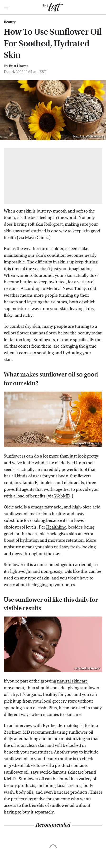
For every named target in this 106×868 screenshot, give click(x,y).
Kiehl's (10, 779)
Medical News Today (66, 289)
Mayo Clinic (36, 238)
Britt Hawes (19, 66)
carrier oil (82, 565)
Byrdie (49, 726)
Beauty (10, 22)
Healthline (56, 527)
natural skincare (72, 681)
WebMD (62, 496)
